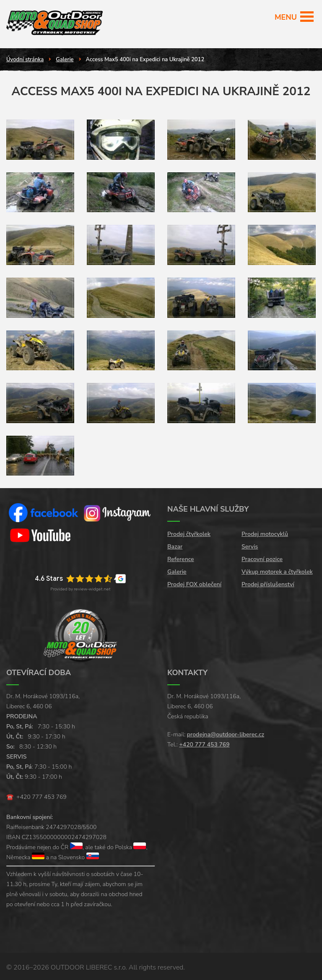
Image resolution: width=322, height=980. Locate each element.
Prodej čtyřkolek (189, 534)
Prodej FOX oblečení (194, 584)
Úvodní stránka (25, 60)
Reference (181, 559)
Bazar (175, 547)
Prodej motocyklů (265, 534)
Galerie (65, 60)
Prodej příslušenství (268, 584)
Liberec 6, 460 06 (29, 706)
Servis (250, 547)
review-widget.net (92, 589)
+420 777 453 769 (42, 797)
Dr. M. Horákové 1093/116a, (43, 696)
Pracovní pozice (262, 559)
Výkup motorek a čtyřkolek (277, 572)
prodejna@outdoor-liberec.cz (226, 734)
